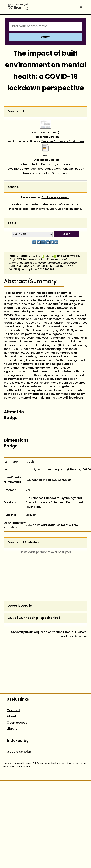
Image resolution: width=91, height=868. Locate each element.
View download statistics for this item (52, 525)
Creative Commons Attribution (62, 142)
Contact (13, 711)
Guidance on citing (68, 209)
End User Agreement (56, 198)
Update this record (74, 637)
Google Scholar (19, 752)
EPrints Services (72, 763)
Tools (12, 223)
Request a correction (48, 632)
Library (12, 729)
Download (16, 112)
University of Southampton (17, 766)
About (12, 717)
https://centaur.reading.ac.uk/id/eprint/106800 (58, 470)
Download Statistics (24, 543)
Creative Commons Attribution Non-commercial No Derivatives (54, 171)
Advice (13, 187)
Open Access (17, 723)
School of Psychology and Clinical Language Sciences (54, 500)
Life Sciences (34, 498)
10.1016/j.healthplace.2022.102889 (32, 270)
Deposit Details (20, 606)
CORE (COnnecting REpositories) (34, 618)
